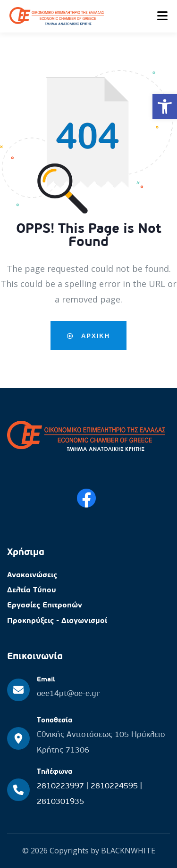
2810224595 (115, 786)
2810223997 (62, 786)
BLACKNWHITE (128, 851)
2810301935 (60, 802)
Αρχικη (88, 336)
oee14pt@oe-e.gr (68, 694)
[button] (165, 106)
